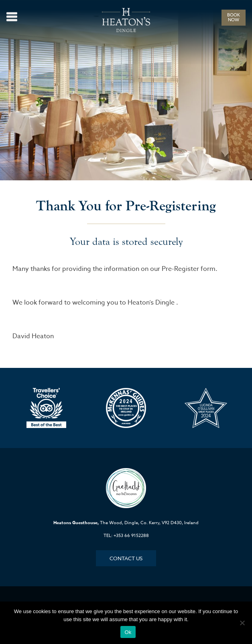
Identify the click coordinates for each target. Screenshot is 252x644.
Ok (128, 632)
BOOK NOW (234, 17)
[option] (46, 408)
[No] (242, 623)
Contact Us (126, 558)
